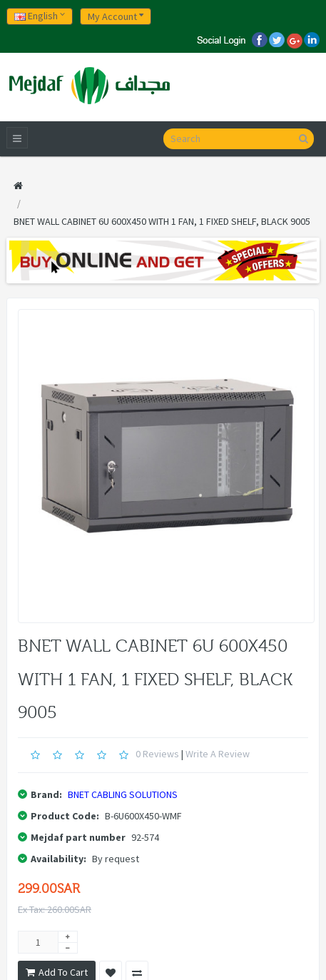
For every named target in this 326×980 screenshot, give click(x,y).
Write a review (218, 754)
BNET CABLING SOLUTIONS (123, 794)
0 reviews (157, 754)
